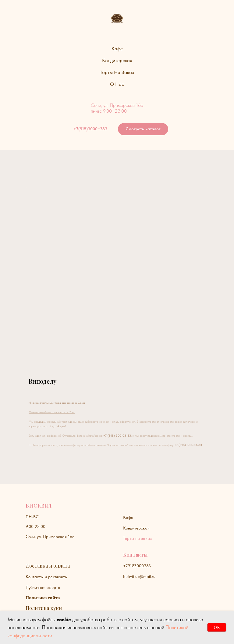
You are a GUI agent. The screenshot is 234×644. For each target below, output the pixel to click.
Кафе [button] (117, 49)
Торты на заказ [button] (117, 72)
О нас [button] (117, 84)
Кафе (128, 517)
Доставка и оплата (48, 566)
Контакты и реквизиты (47, 577)
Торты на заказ (137, 538)
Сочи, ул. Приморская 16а (50, 537)
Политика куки (44, 608)
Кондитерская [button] (117, 60)
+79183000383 (137, 566)
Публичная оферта (43, 587)
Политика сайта (43, 598)
